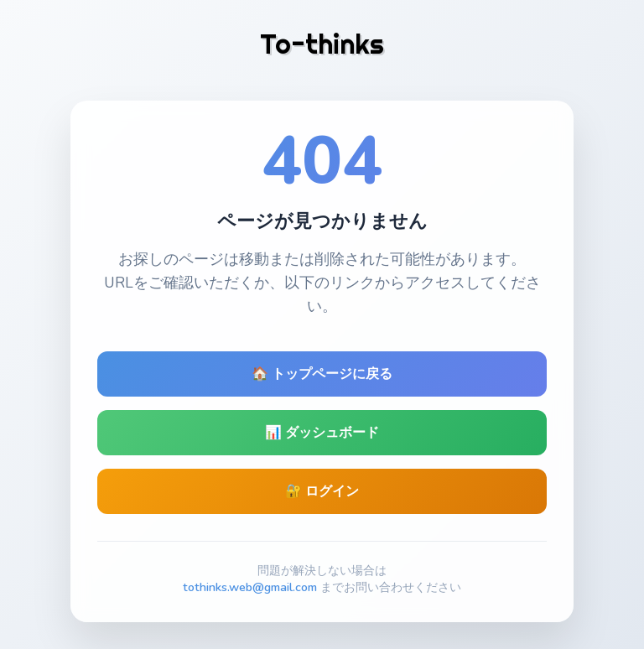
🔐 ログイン (322, 491)
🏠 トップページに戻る (322, 374)
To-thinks (322, 44)
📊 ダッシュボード (322, 433)
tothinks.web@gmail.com (250, 587)
